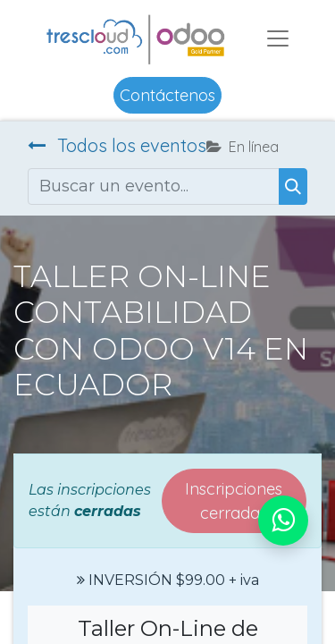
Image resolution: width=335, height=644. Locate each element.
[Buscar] (293, 186)
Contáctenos (167, 95)
